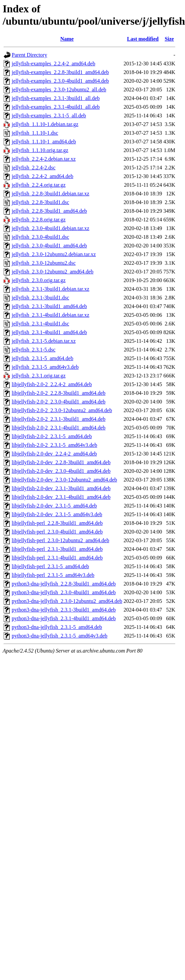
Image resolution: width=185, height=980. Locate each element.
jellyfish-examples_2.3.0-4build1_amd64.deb (60, 81)
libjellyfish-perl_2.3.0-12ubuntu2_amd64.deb (60, 540)
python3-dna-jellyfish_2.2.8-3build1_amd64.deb (64, 584)
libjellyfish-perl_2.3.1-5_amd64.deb (50, 566)
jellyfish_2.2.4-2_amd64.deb (42, 176)
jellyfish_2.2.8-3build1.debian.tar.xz (50, 194)
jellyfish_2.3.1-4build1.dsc (40, 324)
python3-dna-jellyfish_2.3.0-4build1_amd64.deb (64, 592)
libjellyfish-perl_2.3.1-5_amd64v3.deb (53, 575)
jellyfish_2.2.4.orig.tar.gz (39, 185)
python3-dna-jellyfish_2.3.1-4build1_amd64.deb (64, 618)
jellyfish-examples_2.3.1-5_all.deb (49, 116)
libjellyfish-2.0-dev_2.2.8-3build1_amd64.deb (61, 462)
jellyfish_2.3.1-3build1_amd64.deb (49, 306)
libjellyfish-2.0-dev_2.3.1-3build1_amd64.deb (61, 488)
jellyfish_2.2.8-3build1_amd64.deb (49, 211)
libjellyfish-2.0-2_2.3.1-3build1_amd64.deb (59, 419)
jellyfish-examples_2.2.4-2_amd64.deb (53, 64)
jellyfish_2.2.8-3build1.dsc (40, 202)
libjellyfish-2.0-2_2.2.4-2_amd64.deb (52, 384)
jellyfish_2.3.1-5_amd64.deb (42, 358)
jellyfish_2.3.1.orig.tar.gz (39, 376)
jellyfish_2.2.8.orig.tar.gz (39, 220)
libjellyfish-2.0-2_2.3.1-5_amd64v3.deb (54, 445)
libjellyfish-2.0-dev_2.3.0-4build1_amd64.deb (61, 471)
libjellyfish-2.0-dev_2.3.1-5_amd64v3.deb (57, 514)
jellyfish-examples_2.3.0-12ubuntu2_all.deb (59, 90)
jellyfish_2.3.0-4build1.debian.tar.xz (50, 228)
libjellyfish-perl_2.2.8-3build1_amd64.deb (57, 523)
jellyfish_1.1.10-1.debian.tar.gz (45, 124)
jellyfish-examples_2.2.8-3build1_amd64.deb (60, 72)
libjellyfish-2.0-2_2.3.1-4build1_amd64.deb (59, 428)
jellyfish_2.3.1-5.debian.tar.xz (44, 341)
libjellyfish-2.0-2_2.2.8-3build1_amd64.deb (59, 393)
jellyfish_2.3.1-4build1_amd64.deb (49, 332)
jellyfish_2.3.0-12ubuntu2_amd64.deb (53, 272)
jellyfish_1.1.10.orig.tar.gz (40, 150)
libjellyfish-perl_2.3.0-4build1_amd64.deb (57, 532)
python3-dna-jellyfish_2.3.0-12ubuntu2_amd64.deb (67, 601)
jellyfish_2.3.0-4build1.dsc (40, 237)
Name (67, 39)
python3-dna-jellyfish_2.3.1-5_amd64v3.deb (60, 636)
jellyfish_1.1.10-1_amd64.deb (44, 142)
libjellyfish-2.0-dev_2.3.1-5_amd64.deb (54, 506)
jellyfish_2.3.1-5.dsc (34, 350)
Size (169, 39)
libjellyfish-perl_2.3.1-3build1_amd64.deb (57, 549)
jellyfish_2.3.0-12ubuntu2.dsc (44, 263)
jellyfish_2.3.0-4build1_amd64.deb (49, 246)
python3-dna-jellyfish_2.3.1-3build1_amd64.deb (64, 610)
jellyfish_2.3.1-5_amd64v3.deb (45, 367)
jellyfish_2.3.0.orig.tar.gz (39, 280)
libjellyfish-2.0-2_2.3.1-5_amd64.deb (52, 436)
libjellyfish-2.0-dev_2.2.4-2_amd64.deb (54, 454)
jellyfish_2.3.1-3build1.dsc (40, 298)
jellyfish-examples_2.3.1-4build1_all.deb (56, 107)
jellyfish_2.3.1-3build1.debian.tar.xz (50, 289)
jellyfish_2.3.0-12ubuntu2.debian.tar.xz (54, 254)
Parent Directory (29, 55)
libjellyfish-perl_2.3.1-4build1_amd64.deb (57, 558)
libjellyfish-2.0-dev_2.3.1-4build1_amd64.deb (61, 497)
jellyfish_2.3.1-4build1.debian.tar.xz (50, 315)
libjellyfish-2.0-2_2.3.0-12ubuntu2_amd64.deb (62, 410)
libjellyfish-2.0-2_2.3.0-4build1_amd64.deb (59, 402)
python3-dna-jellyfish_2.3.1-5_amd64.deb (57, 627)
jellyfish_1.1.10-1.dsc (35, 133)
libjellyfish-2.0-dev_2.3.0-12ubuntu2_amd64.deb (64, 480)
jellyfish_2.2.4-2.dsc (34, 168)
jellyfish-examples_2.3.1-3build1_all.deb (56, 98)
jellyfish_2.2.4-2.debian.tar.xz (44, 159)
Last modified (143, 39)
